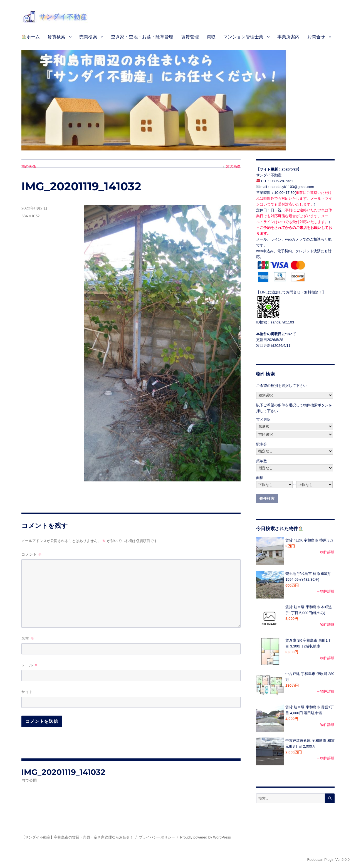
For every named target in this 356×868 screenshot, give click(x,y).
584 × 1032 (30, 216)
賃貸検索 (56, 37)
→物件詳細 (326, 552)
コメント (32, 554)
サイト (27, 692)
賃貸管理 (190, 37)
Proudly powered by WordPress (206, 837)
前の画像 (29, 166)
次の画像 (233, 166)
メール (30, 665)
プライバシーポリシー (157, 837)
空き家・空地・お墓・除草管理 (142, 37)
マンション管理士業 (243, 37)
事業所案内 (288, 37)
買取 (211, 37)
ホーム (31, 37)
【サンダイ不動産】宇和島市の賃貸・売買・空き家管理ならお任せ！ (77, 837)
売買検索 (88, 37)
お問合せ (316, 37)
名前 (28, 638)
